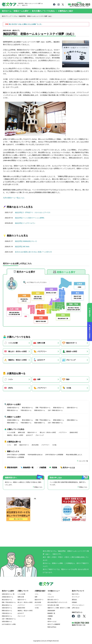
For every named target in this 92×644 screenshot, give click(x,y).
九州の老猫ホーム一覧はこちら (14, 198)
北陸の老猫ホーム (72, 420)
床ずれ (11, 388)
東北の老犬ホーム (27, 408)
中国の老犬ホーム (26, 410)
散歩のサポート (73, 343)
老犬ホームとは (69, 468)
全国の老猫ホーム (7, 622)
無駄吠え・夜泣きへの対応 (18, 360)
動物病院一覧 (28, 468)
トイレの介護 (13, 343)
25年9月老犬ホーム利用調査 (16, 457)
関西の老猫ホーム (12, 423)
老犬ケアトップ (7, 16)
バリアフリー (42, 352)
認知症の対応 (74, 433)
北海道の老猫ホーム (13, 420)
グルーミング (72, 360)
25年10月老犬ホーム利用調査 (54, 455)
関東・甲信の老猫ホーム (43, 420)
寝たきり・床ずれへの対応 (18, 352)
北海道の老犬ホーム (13, 408)
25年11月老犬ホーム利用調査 (16, 455)
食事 (39, 379)
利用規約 (74, 602)
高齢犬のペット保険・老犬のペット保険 (59, 608)
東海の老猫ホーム (59, 420)
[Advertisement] (46, 512)
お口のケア (42, 360)
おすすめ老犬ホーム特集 (9, 624)
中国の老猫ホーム (26, 423)
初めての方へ (76, 594)
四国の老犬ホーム (40, 410)
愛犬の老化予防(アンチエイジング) (57, 602)
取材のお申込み (52, 627)
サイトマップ (76, 597)
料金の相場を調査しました (74, 455)
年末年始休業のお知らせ (35, 455)
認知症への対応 (73, 352)
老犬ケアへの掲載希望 (54, 624)
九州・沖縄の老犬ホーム (55, 410)
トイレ (11, 379)
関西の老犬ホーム (12, 410)
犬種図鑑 (43, 468)
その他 (70, 388)
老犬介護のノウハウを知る (43, 11)
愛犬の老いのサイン (53, 600)
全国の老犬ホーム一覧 (8, 594)
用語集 (54, 468)
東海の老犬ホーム (59, 408)
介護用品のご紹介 (65, 11)
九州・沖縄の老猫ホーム (55, 423)
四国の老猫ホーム (40, 423)
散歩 (69, 379)
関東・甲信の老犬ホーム (43, 408)
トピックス (51, 597)
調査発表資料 (12, 468)
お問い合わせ (76, 608)
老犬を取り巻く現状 (53, 605)
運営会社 (74, 600)
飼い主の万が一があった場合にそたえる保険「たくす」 (26, 24)
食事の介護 (42, 343)
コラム (15, 16)
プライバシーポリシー (78, 605)
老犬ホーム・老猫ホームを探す (15, 11)
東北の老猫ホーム (27, 420)
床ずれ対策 (35, 445)
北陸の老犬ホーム (72, 408)
